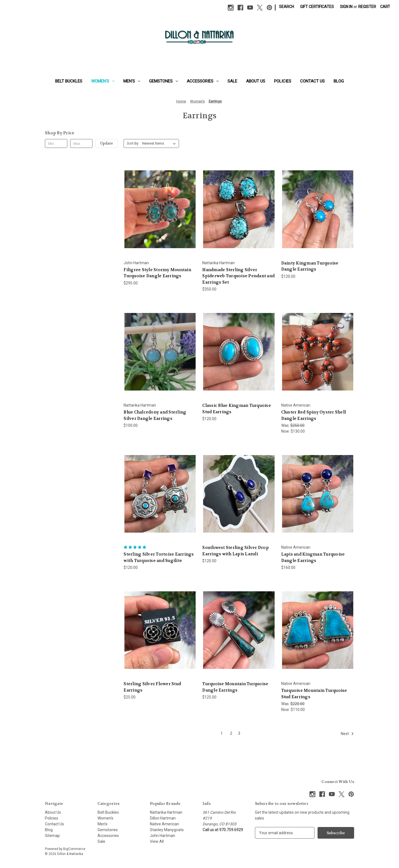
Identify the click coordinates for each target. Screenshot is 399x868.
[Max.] (81, 143)
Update (107, 143)
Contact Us (312, 81)
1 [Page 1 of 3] (222, 733)
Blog (339, 81)
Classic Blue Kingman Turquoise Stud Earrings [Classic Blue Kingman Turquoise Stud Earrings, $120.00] (237, 409)
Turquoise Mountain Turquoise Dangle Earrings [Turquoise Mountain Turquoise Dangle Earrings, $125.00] (235, 687)
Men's (132, 81)
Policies (283, 81)
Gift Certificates (317, 7)
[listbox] (160, 143)
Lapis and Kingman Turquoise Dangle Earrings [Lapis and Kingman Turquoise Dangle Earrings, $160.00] (313, 557)
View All (157, 841)
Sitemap (52, 836)
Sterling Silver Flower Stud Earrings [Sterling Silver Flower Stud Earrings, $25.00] (152, 687)
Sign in (346, 7)
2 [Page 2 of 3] (231, 733)
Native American (164, 824)
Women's (103, 81)
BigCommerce (74, 849)
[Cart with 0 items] (385, 7)
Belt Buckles (69, 81)
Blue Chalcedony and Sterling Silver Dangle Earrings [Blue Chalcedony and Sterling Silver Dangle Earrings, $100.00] (155, 415)
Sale (232, 81)
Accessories (203, 81)
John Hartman (163, 836)
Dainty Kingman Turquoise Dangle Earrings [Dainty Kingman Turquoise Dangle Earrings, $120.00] (310, 266)
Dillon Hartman (163, 818)
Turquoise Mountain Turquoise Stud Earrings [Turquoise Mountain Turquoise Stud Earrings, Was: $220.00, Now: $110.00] (314, 694)
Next (347, 734)
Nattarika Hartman (166, 812)
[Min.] (56, 143)
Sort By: (133, 143)
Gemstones (163, 81)
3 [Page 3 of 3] (239, 733)
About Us (256, 81)
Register (367, 7)
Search (287, 7)
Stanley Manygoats (167, 830)
